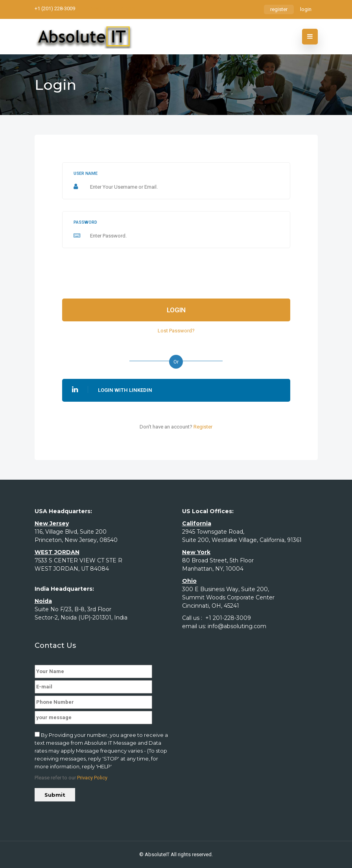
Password (85, 222)
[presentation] (122, 275)
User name (86, 173)
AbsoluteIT (157, 854)
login (306, 9)
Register (203, 427)
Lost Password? (176, 331)
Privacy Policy (92, 778)
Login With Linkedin (112, 389)
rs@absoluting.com (110, 8)
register (279, 9)
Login (176, 310)
